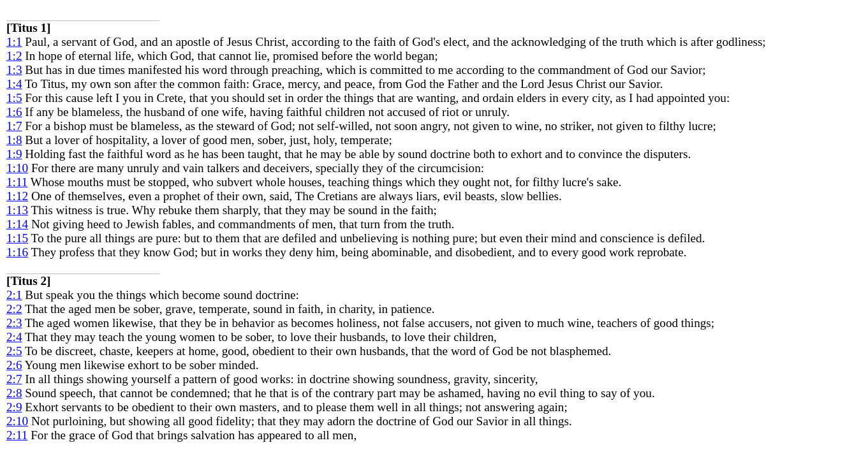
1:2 (14, 56)
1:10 (17, 168)
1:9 (14, 154)
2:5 (14, 351)
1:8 (14, 140)
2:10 (17, 421)
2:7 (14, 379)
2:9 (14, 407)
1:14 (17, 224)
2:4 (14, 337)
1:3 (14, 70)
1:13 (17, 210)
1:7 (14, 126)
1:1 (14, 42)
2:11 (17, 435)
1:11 (17, 182)
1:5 (14, 98)
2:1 (14, 295)
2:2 (14, 309)
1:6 (14, 112)
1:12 (17, 196)
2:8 (14, 393)
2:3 (14, 323)
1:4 (14, 84)
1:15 (17, 238)
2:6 (14, 365)
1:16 (17, 252)
